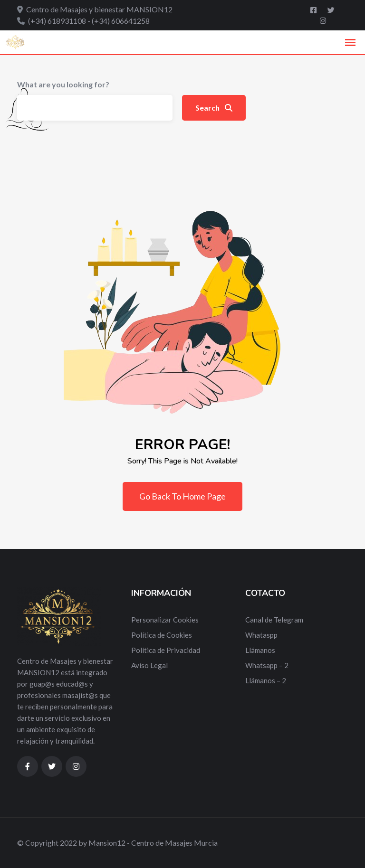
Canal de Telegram (274, 620)
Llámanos (260, 650)
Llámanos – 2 (266, 680)
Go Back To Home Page (182, 496)
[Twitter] (331, 10)
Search (214, 108)
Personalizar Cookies (165, 620)
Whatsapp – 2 (267, 665)
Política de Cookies (162, 635)
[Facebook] (314, 10)
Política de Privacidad (166, 650)
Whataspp (261, 635)
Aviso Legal (149, 665)
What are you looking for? (63, 84)
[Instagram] (323, 20)
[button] (350, 43)
